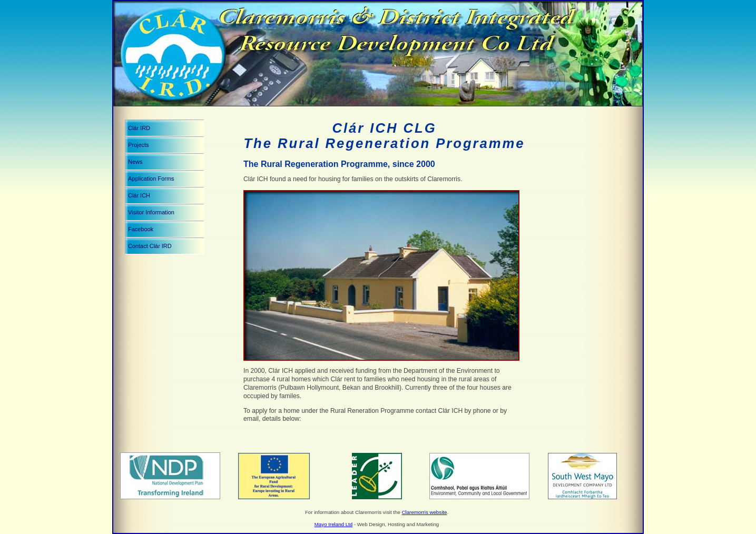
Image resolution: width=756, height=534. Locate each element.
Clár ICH (139, 195)
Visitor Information (151, 212)
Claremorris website (425, 512)
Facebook (141, 229)
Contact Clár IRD (150, 246)
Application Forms (151, 179)
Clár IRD (139, 128)
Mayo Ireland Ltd (333, 524)
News (135, 162)
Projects (139, 145)
